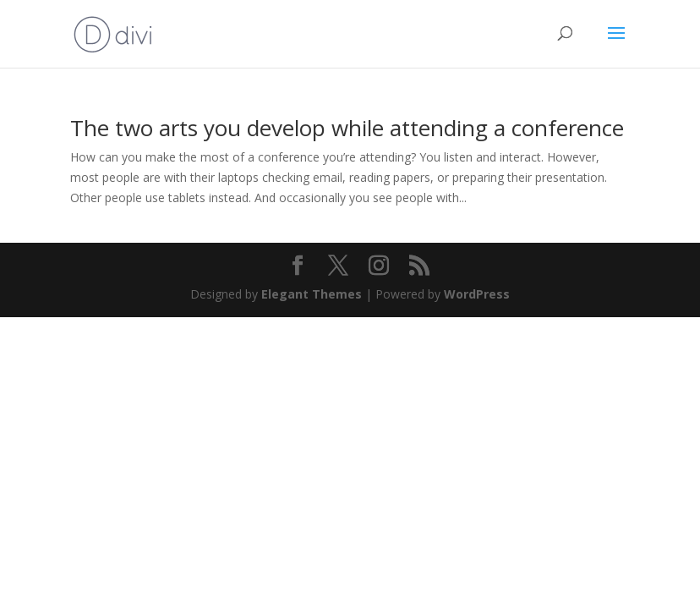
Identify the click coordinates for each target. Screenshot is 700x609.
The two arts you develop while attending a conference (347, 128)
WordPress (477, 294)
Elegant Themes (312, 294)
